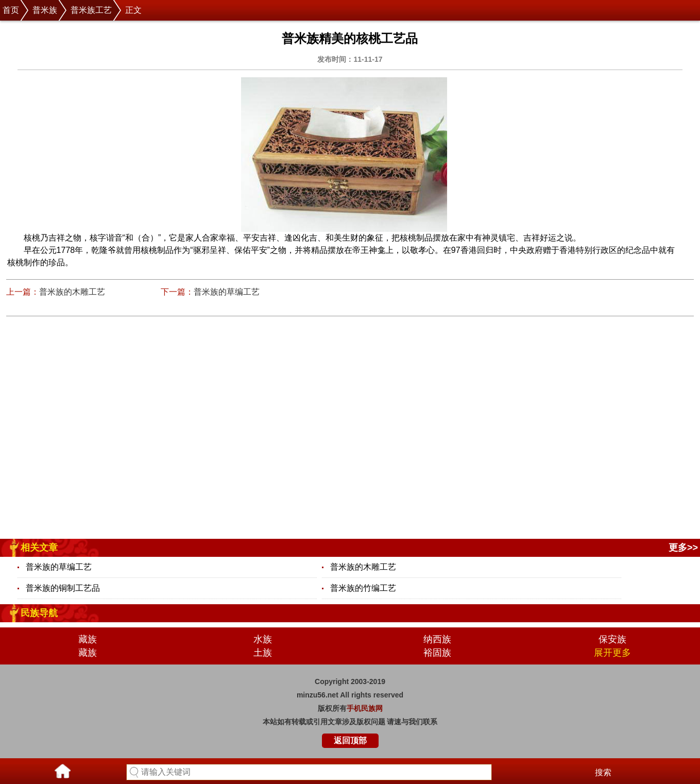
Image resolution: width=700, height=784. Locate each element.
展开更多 (612, 653)
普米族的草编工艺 (227, 292)
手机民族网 (365, 708)
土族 (263, 653)
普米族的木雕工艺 (72, 292)
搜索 (603, 772)
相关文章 (39, 548)
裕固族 (437, 653)
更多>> (683, 548)
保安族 (612, 639)
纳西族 (437, 639)
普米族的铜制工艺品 (63, 588)
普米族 (45, 10)
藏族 (88, 639)
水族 (263, 639)
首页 (11, 10)
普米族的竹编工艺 (363, 588)
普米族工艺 (91, 10)
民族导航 (39, 613)
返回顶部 (350, 740)
